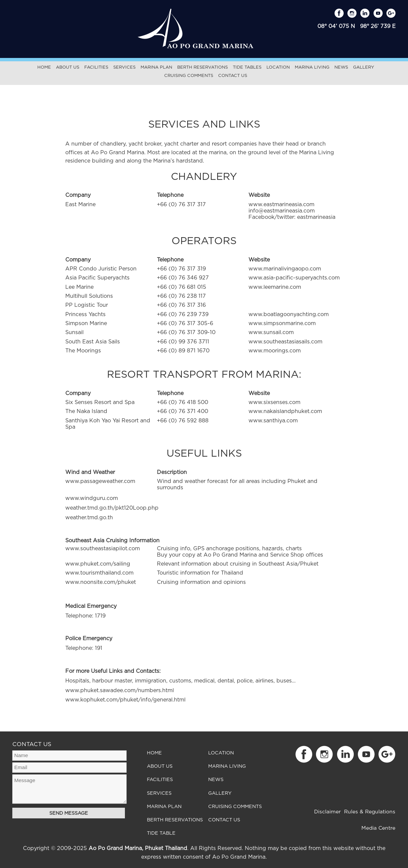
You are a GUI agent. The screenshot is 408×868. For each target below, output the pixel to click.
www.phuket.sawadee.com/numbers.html (120, 690)
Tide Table (161, 834)
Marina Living (312, 67)
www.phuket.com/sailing (98, 564)
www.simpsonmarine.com (282, 323)
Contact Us (233, 76)
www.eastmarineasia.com (281, 205)
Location (278, 67)
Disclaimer (327, 812)
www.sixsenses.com (274, 402)
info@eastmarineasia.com (282, 211)
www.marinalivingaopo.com (285, 269)
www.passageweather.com (100, 481)
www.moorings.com (275, 351)
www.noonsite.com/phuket (101, 582)
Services (124, 67)
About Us (68, 67)
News (341, 67)
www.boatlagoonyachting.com (289, 314)
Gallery (364, 67)
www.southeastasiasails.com (285, 342)
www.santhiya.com (273, 421)
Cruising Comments (189, 76)
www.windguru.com (92, 498)
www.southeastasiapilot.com (103, 549)
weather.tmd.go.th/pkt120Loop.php (112, 508)
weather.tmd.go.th (89, 518)
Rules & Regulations (370, 812)
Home (44, 67)
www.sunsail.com (271, 332)
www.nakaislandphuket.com (285, 411)
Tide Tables (247, 67)
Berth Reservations (203, 67)
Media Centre (378, 828)
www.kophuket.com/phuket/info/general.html (125, 700)
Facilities (96, 67)
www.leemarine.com (275, 287)
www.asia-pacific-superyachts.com (294, 278)
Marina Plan (156, 67)
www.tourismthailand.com (99, 573)
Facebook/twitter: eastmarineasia (292, 217)
